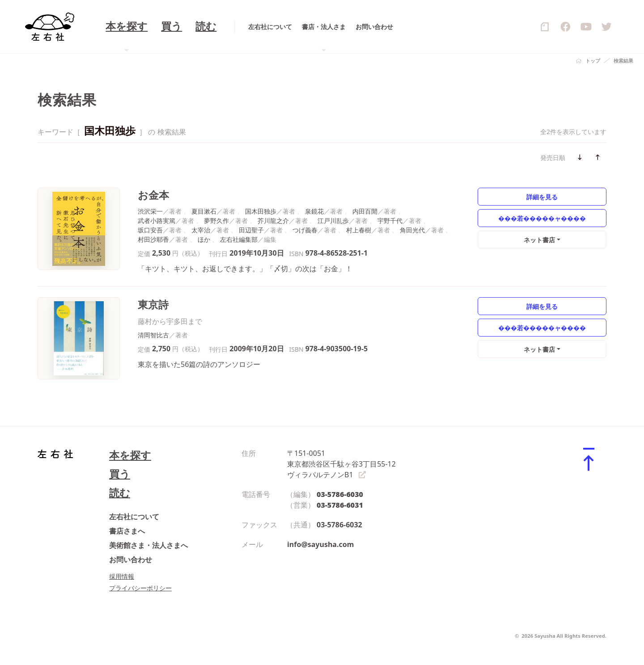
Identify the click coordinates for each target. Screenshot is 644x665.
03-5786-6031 (340, 505)
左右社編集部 (239, 239)
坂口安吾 (150, 230)
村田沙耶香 (153, 239)
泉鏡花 (314, 211)
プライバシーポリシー (140, 588)
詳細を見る (542, 197)
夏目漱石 (204, 211)
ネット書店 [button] (539, 240)
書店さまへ (127, 531)
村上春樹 (359, 230)
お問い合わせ (131, 560)
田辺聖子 (251, 230)
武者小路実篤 (157, 221)
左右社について (134, 517)
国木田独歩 (261, 211)
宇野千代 (390, 221)
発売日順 (553, 158)
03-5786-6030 (340, 494)
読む (120, 493)
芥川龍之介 (273, 221)
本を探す (130, 455)
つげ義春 (305, 230)
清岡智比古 (153, 335)
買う (120, 474)
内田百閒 (365, 211)
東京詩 (153, 305)
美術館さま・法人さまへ (148, 545)
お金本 (153, 195)
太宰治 (201, 230)
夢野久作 (216, 221)
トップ (593, 61)
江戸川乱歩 (333, 221)
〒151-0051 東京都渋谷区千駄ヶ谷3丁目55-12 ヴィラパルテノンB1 (341, 464)
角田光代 (412, 230)
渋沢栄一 (150, 211)
